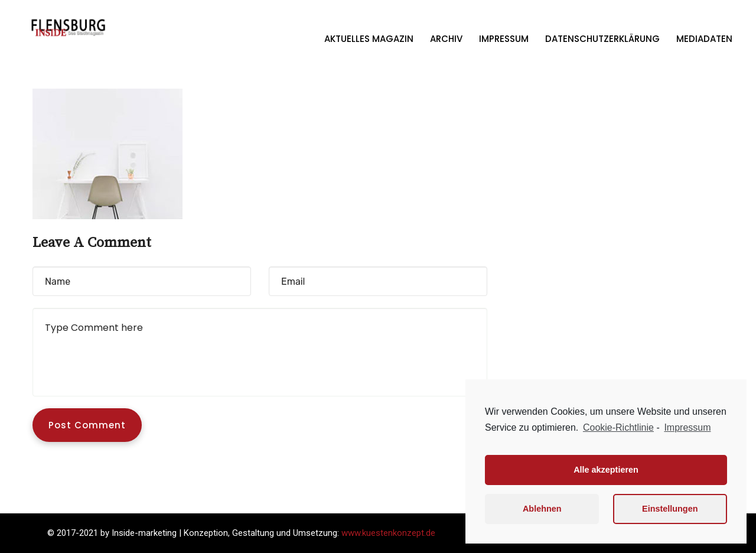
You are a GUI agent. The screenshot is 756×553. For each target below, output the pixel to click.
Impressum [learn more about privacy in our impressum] (687, 427)
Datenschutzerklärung (602, 39)
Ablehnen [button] (542, 509)
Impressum (504, 39)
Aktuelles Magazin (369, 39)
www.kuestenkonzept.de (388, 533)
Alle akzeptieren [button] (606, 470)
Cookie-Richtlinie (618, 427)
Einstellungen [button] (670, 509)
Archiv (446, 39)
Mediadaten (704, 39)
